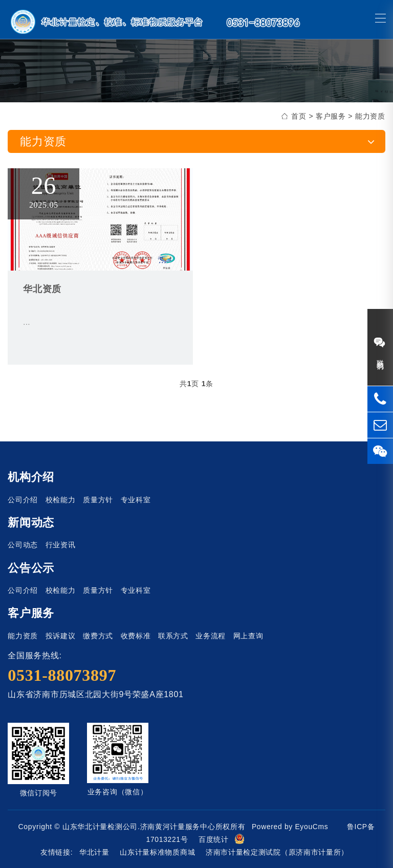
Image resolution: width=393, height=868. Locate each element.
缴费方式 (98, 636)
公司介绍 (23, 500)
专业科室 (136, 500)
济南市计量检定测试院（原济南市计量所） (277, 852)
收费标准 (136, 636)
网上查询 (248, 636)
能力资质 (370, 116)
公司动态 (23, 545)
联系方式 (173, 636)
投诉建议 (61, 636)
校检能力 (61, 500)
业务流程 (211, 636)
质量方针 (98, 500)
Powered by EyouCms (289, 827)
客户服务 (331, 116)
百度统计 (214, 839)
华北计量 (94, 852)
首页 (299, 116)
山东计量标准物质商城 (157, 852)
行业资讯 (61, 545)
